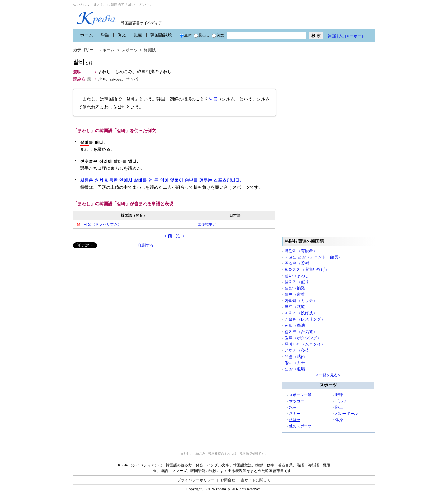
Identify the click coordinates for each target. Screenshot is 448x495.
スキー (295, 414)
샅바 (83, 62)
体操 (339, 420)
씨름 (213, 99)
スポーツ (130, 50)
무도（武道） (297, 307)
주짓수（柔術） (299, 263)
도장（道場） (297, 369)
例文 (122, 35)
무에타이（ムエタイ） (305, 344)
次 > (180, 236)
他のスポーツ (300, 426)
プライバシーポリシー (196, 480)
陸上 (339, 407)
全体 (186, 35)
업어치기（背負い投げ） (307, 269)
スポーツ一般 (300, 395)
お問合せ (228, 480)
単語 (105, 35)
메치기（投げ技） (301, 313)
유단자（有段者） (301, 251)
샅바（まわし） (299, 276)
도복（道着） (297, 294)
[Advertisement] (120, 292)
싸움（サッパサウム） (99, 224)
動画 (138, 35)
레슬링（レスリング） (305, 319)
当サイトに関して (256, 480)
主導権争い (207, 224)
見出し (202, 35)
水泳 (293, 407)
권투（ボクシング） (303, 338)
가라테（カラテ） (301, 301)
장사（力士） (297, 363)
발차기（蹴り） (299, 282)
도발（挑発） (297, 288)
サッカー (296, 401)
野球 (339, 395)
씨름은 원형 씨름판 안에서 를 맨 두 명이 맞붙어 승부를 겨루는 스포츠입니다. (161, 180)
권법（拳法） (297, 325)
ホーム (86, 35)
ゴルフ (341, 401)
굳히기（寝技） (299, 350)
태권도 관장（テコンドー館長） (313, 257)
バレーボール (347, 414)
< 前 (168, 236)
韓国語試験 (161, 35)
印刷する (146, 245)
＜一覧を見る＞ (328, 375)
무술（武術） (297, 356)
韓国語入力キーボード (346, 36)
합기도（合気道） (301, 332)
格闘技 (150, 50)
